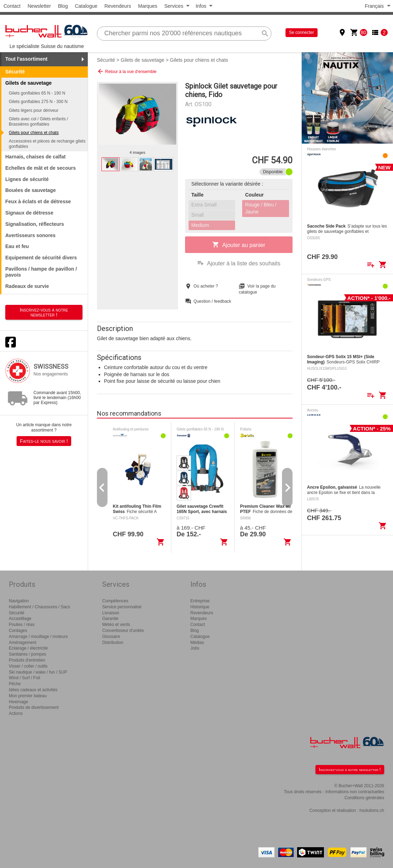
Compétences (115, 601)
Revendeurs (118, 6)
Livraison (111, 613)
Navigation (19, 601)
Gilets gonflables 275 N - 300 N (38, 102)
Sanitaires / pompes (27, 654)
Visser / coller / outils (28, 666)
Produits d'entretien (27, 660)
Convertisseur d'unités (123, 631)
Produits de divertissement (34, 707)
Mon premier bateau (28, 696)
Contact (12, 6)
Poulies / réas (22, 625)
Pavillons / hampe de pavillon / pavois (41, 272)
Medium (200, 225)
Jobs (195, 648)
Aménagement (23, 643)
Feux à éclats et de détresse (38, 201)
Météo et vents (116, 625)
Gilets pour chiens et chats (34, 133)
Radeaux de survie (27, 286)
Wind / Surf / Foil (24, 678)
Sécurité (15, 72)
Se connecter (302, 32)
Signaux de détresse (29, 213)
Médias (197, 643)
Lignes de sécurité (27, 179)
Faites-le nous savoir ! (44, 441)
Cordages (18, 631)
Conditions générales (364, 798)
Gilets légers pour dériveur (34, 110)
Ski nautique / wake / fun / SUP (38, 672)
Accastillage (20, 619)
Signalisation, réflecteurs (35, 224)
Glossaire (111, 637)
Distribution (113, 643)
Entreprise (200, 601)
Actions (16, 713)
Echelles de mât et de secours (41, 168)
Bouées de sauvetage (30, 190)
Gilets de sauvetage (142, 60)
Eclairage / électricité (28, 648)
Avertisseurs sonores (30, 235)
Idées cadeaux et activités (33, 690)
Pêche (15, 684)
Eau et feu (17, 246)
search (265, 34)
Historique (200, 607)
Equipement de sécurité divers (41, 258)
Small (198, 215)
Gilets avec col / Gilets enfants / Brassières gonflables (38, 121)
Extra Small (204, 205)
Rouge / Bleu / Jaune (261, 208)
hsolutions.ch (372, 810)
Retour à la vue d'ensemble (127, 71)
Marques (148, 6)
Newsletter (39, 6)
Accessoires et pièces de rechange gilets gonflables (47, 144)
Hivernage (19, 702)
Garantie (110, 619)
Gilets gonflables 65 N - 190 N (37, 93)
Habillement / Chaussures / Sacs (39, 607)
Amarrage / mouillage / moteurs (38, 637)
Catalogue (86, 6)
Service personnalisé (122, 607)
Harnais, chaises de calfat (35, 157)
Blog (63, 6)
